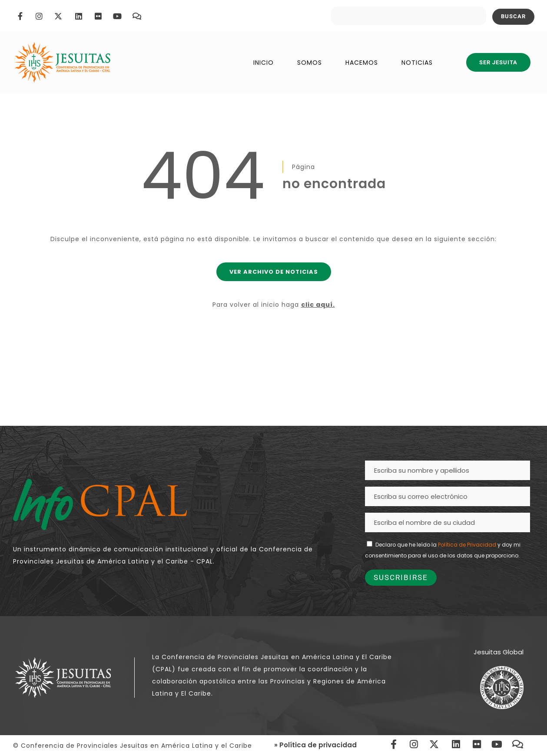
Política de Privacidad (467, 545)
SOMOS (310, 63)
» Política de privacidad (315, 745)
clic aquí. (318, 305)
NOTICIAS (417, 63)
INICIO (264, 63)
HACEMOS (362, 63)
